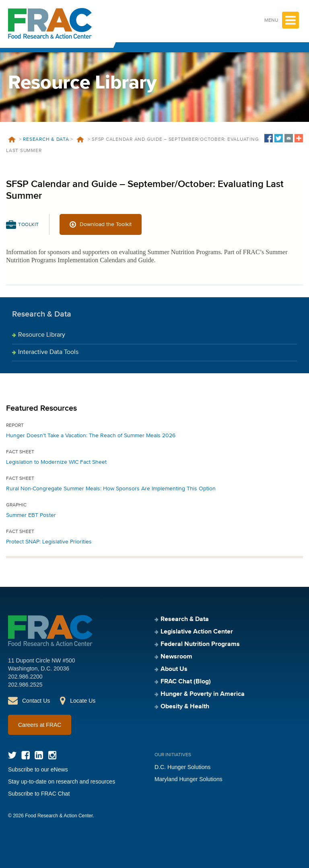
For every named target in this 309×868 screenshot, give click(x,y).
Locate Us (83, 701)
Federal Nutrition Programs (200, 644)
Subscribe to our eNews (38, 769)
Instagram (52, 755)
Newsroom (176, 657)
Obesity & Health (185, 707)
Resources (80, 140)
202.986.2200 (25, 677)
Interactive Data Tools (48, 352)
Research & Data (46, 140)
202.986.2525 (25, 685)
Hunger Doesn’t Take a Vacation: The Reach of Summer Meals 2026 (91, 436)
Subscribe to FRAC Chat (39, 794)
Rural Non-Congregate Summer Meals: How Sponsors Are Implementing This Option (111, 489)
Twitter (12, 755)
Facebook (26, 755)
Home (12, 140)
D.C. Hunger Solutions (182, 767)
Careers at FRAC (40, 725)
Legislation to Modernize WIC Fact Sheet (56, 462)
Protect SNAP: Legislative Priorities (49, 542)
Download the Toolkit (106, 224)
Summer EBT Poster (31, 515)
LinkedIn (39, 755)
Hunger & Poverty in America (203, 694)
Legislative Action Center (197, 632)
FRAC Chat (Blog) (186, 682)
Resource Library (42, 335)
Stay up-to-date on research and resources (62, 782)
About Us (174, 669)
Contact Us (36, 701)
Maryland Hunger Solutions (188, 779)
